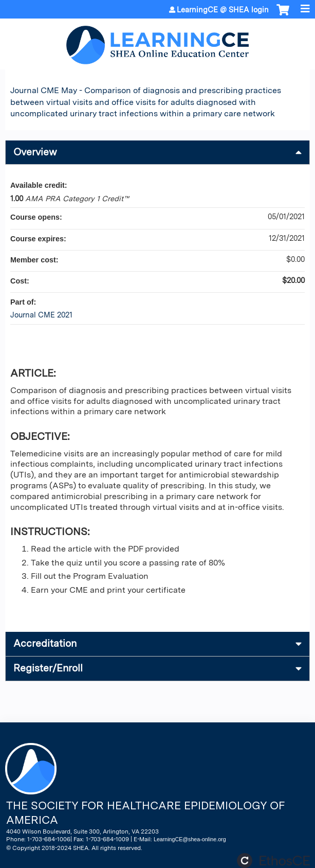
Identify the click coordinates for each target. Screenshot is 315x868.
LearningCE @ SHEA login (223, 10)
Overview (35, 152)
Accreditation (45, 643)
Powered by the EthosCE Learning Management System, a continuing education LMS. (273, 861)
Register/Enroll (48, 668)
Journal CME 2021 (41, 315)
